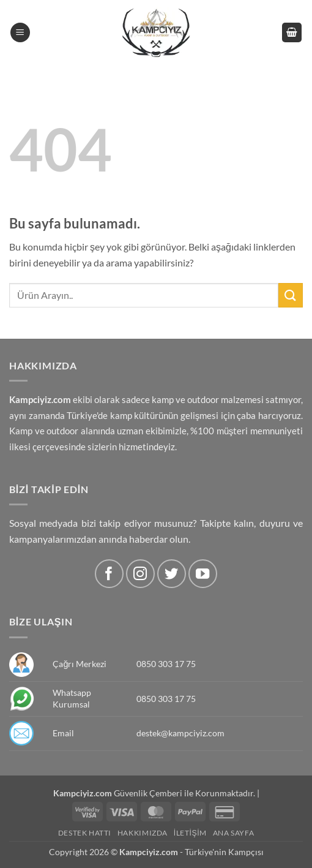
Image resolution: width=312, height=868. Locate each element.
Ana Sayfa (234, 833)
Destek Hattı (85, 833)
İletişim (190, 833)
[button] (20, 33)
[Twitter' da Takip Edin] (172, 574)
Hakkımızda (143, 833)
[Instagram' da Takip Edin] (140, 574)
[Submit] (291, 295)
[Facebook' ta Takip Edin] (109, 574)
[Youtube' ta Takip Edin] (203, 574)
